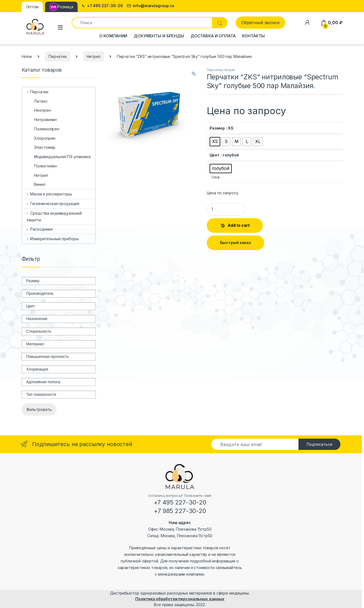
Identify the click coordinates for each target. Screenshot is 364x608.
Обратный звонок (260, 23)
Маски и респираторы (49, 194)
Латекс (37, 101)
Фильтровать (39, 409)
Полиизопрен (43, 129)
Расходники (39, 229)
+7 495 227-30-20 (102, 6)
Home (27, 56)
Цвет (215, 155)
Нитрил (94, 56)
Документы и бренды (159, 36)
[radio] (215, 142)
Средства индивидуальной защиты (54, 216)
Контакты (253, 36)
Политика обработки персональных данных (180, 599)
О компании (113, 36)
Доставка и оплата (213, 36)
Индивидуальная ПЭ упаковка (58, 157)
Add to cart (239, 225)
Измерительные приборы (53, 239)
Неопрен (39, 110)
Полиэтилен (42, 166)
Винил (36, 184)
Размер (217, 128)
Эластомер (41, 147)
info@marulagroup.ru (150, 6)
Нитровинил (42, 120)
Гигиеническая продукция (53, 204)
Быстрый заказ (235, 243)
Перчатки (58, 56)
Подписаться (319, 444)
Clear (216, 177)
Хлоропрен (41, 138)
